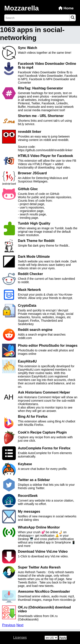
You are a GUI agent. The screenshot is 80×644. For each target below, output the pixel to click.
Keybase (25, 464)
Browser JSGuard (32, 173)
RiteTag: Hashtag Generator (40, 88)
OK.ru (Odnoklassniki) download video (44, 609)
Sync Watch (28, 48)
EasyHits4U (27, 361)
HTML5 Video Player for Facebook (45, 156)
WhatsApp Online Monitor (39, 527)
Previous (9, 625)
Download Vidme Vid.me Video (43, 551)
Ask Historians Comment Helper (44, 392)
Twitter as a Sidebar (34, 480)
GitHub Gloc (28, 189)
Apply (63, 638)
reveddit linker (30, 132)
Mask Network (29, 290)
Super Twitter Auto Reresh (39, 567)
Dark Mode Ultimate (34, 257)
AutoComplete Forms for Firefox (44, 448)
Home (66, 8)
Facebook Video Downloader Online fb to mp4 (47, 66)
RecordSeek (28, 496)
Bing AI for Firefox (33, 417)
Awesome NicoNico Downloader (44, 591)
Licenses (20, 637)
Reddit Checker (30, 274)
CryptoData (27, 306)
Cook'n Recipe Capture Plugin (42, 432)
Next (20, 625)
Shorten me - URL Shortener (41, 116)
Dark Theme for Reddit (36, 241)
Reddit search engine (35, 330)
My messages (29, 511)
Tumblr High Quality (34, 223)
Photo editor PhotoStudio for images (48, 346)
